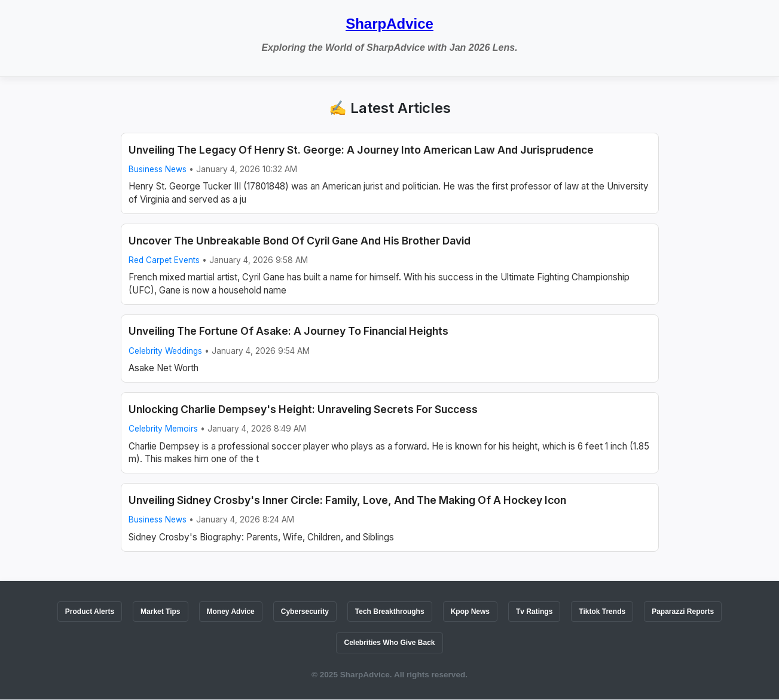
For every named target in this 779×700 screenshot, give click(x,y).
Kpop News (470, 612)
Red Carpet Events (164, 260)
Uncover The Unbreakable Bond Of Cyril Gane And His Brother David (300, 241)
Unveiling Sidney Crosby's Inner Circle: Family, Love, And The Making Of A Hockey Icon (347, 500)
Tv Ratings (534, 612)
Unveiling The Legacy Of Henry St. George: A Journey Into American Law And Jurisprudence (361, 150)
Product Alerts (90, 612)
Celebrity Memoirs (163, 429)
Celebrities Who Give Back (389, 643)
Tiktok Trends (602, 612)
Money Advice (231, 612)
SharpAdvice (389, 24)
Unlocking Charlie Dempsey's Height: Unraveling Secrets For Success (303, 409)
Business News (158, 169)
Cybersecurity (305, 612)
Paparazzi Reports (683, 612)
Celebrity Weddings (165, 351)
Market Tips (160, 612)
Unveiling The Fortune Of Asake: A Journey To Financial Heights (288, 331)
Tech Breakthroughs (390, 612)
